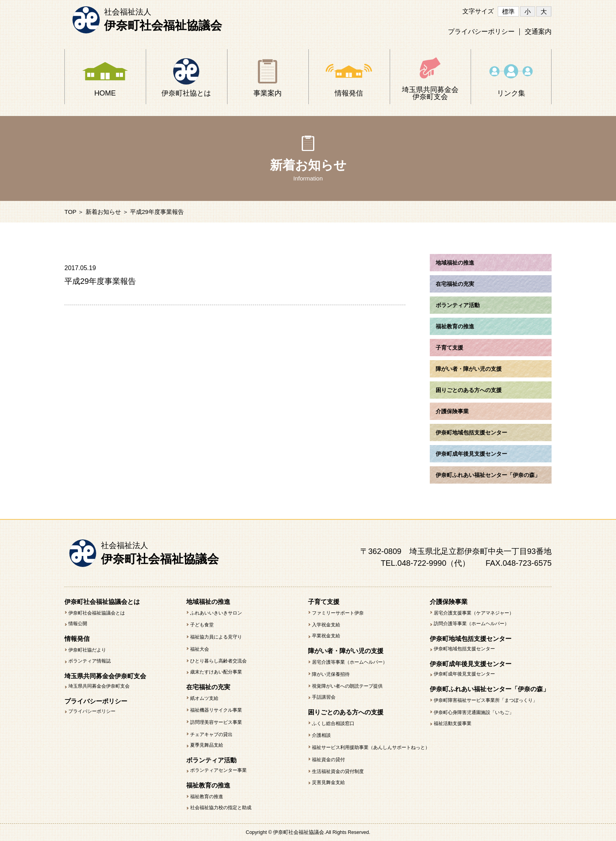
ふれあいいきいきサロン (216, 613)
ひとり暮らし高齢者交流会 (218, 661)
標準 (508, 12)
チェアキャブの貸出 (211, 734)
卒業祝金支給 (326, 636)
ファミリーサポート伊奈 (338, 613)
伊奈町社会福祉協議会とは (97, 613)
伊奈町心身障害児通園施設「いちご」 (474, 712)
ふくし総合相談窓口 (333, 723)
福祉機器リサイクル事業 (216, 710)
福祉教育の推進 (207, 797)
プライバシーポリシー (481, 32)
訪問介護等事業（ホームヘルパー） (471, 624)
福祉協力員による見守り (216, 637)
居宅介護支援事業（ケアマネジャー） (474, 613)
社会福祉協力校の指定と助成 (221, 808)
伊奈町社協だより (87, 650)
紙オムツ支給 (204, 698)
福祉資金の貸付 (328, 760)
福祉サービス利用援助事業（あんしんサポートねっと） (371, 747)
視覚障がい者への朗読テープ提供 (347, 686)
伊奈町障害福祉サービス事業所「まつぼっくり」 (486, 700)
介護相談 (321, 735)
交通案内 (538, 32)
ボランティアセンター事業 (218, 770)
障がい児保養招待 (331, 674)
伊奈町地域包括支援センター (464, 649)
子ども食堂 (202, 625)
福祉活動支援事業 (453, 723)
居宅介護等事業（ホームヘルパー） (350, 662)
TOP (70, 212)
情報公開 (78, 624)
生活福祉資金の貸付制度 (338, 771)
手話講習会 (324, 697)
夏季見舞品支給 (207, 745)
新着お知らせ (103, 212)
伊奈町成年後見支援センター (464, 674)
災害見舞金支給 (328, 782)
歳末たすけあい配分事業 (216, 672)
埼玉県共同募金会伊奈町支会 (99, 686)
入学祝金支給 (326, 625)
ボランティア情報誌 (90, 661)
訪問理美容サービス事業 (216, 722)
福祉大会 (200, 649)
